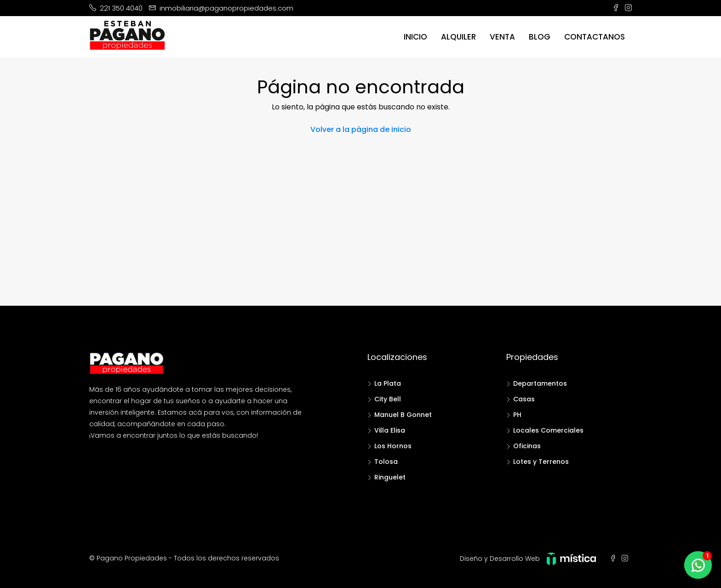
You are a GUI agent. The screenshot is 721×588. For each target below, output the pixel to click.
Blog (540, 37)
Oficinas (527, 446)
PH (517, 415)
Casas (524, 399)
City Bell (388, 399)
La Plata (388, 383)
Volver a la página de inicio (361, 129)
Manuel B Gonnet (403, 415)
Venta (502, 37)
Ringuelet (390, 477)
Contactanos (595, 37)
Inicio (415, 37)
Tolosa (386, 462)
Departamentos (540, 383)
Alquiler (458, 37)
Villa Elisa (390, 430)
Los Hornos (393, 446)
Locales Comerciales (548, 430)
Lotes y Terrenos (541, 462)
